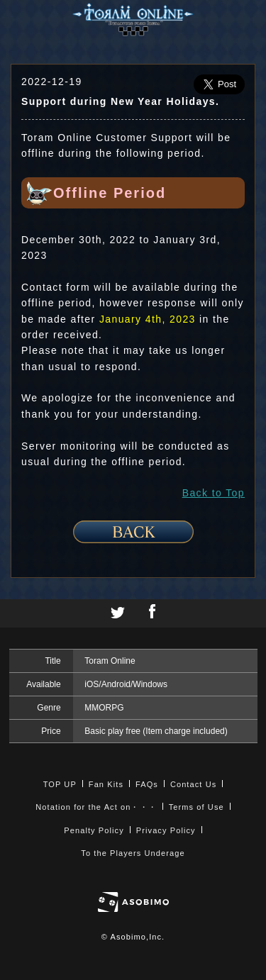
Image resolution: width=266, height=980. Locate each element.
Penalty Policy (94, 830)
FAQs (147, 784)
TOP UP (60, 784)
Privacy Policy (166, 830)
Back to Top (214, 493)
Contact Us (193, 784)
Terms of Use (196, 807)
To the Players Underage (133, 853)
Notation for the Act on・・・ (96, 807)
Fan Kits (106, 784)
